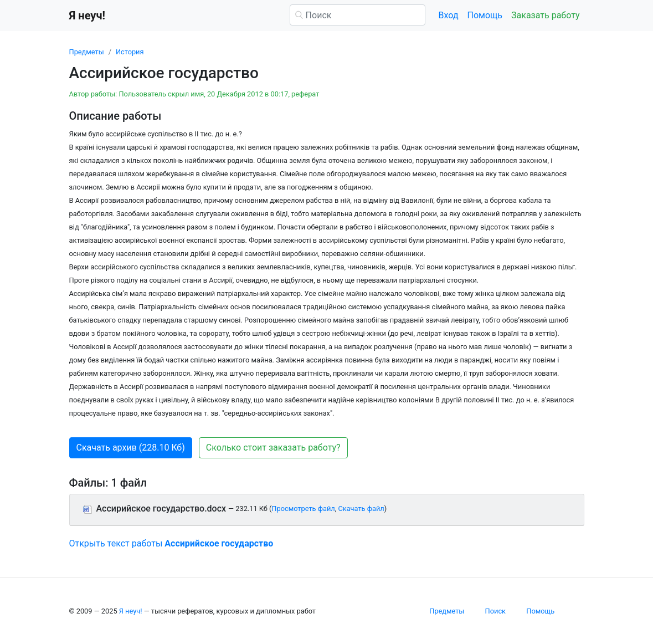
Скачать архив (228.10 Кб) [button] (131, 448)
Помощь (485, 15)
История (130, 52)
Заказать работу (545, 15)
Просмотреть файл (303, 508)
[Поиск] (358, 15)
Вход (449, 15)
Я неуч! (131, 611)
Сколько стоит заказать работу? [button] (273, 448)
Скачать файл (361, 508)
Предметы (87, 52)
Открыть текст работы (171, 543)
